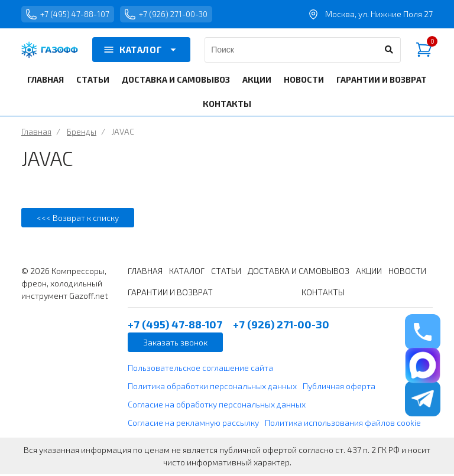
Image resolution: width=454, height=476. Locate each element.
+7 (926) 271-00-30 (175, 15)
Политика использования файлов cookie (343, 424)
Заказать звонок (175, 344)
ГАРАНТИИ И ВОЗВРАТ (382, 81)
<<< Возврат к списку (78, 219)
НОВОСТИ (304, 81)
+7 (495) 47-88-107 (70, 15)
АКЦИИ (257, 81)
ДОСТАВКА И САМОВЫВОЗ (176, 81)
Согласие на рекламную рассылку (193, 424)
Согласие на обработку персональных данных (217, 406)
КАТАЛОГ (141, 52)
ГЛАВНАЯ (46, 81)
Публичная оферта (339, 388)
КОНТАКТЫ (227, 105)
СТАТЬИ (93, 81)
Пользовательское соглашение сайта (200, 369)
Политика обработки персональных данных (212, 388)
